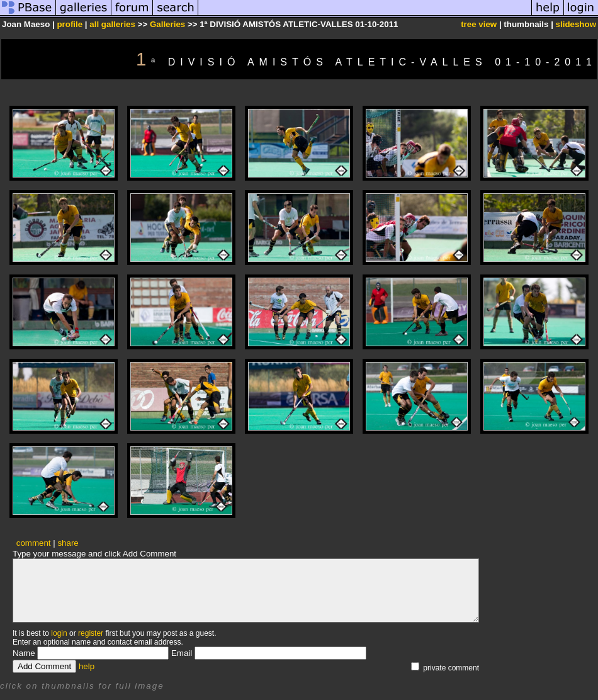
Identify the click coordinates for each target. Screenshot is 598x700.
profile (70, 24)
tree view (479, 24)
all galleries (112, 24)
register (91, 633)
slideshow (576, 24)
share (68, 543)
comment (34, 543)
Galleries (167, 24)
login (59, 633)
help (87, 666)
